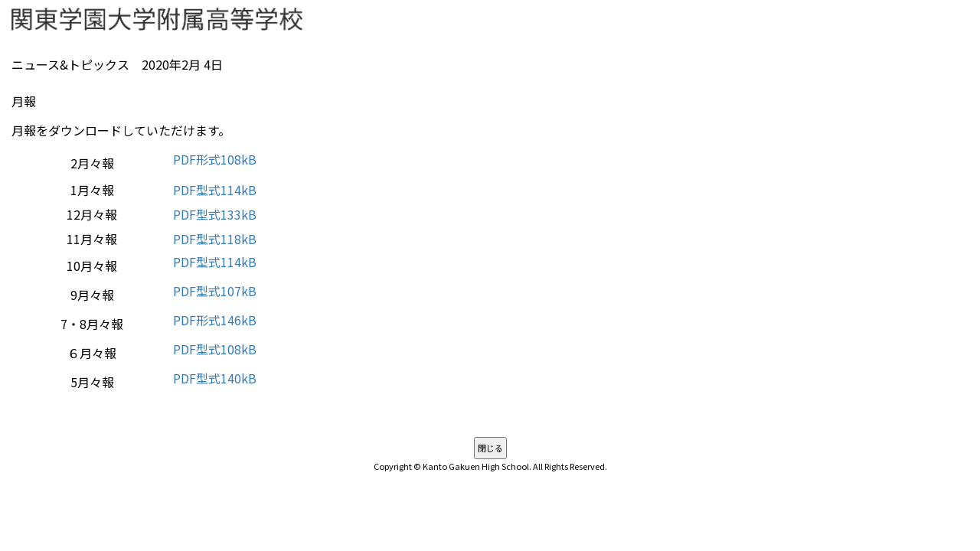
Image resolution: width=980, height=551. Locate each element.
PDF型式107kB (215, 291)
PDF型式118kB (215, 239)
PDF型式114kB (215, 190)
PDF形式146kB (215, 320)
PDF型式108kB (215, 349)
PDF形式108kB (215, 159)
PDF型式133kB (215, 214)
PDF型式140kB (215, 378)
